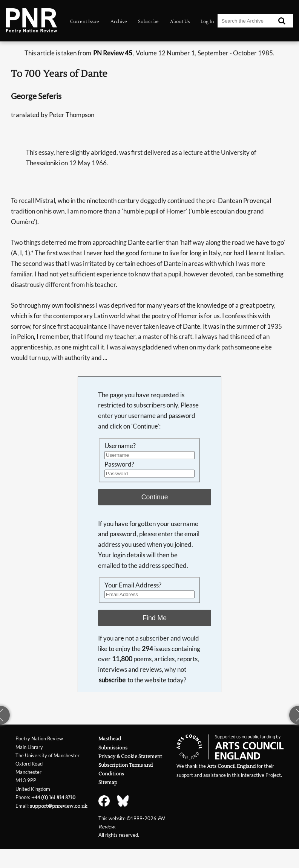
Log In (207, 21)
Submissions (113, 748)
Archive (119, 21)
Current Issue (85, 21)
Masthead (110, 739)
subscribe (112, 680)
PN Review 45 (113, 53)
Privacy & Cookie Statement (130, 756)
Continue (155, 497)
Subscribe (148, 21)
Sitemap (108, 782)
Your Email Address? (133, 585)
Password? (119, 464)
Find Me (155, 618)
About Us (180, 21)
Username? (120, 446)
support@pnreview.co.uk (58, 806)
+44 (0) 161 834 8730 (53, 797)
